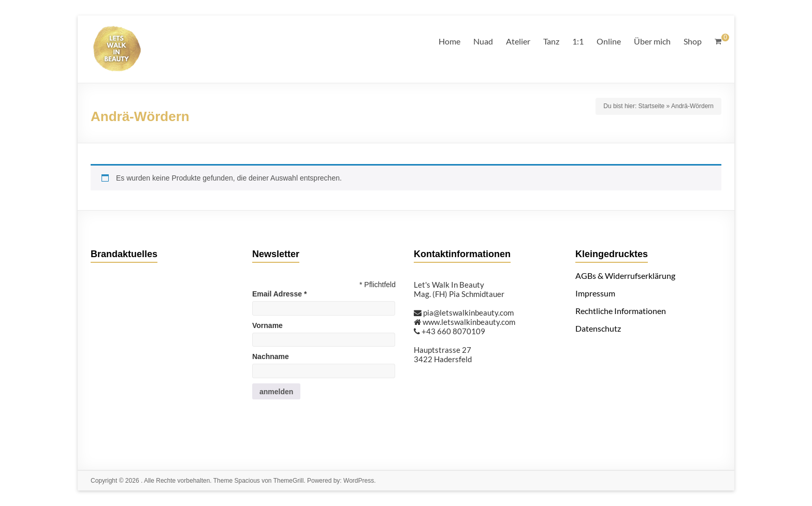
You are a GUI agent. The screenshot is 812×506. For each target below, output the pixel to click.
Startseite (652, 106)
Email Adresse (279, 294)
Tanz (551, 41)
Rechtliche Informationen (621, 311)
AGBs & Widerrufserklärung (625, 276)
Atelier (518, 41)
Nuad (483, 41)
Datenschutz (598, 328)
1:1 (578, 41)
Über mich (652, 41)
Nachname (271, 356)
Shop (693, 41)
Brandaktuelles (124, 254)
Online (609, 41)
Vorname (267, 325)
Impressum (595, 293)
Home (450, 41)
